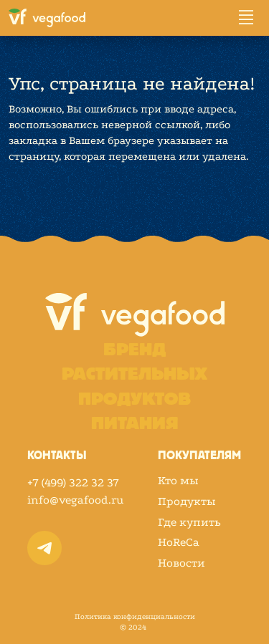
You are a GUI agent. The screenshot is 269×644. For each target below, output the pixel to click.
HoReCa (179, 542)
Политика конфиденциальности (135, 617)
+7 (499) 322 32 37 (73, 482)
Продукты (187, 501)
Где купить (189, 522)
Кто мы (178, 481)
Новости (181, 563)
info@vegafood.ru (75, 500)
